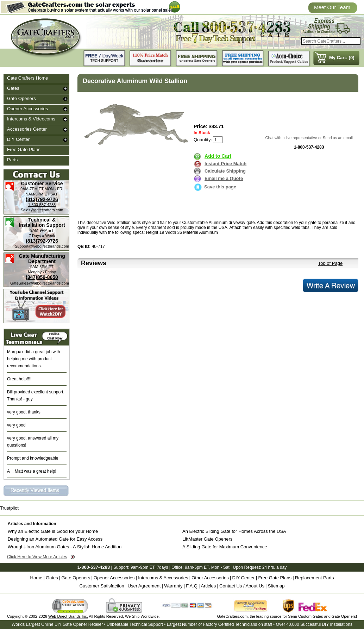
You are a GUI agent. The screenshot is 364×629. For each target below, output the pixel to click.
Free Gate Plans (24, 150)
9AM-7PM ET (32, 189)
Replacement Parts (315, 578)
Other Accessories (210, 578)
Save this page (215, 187)
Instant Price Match (225, 164)
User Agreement (144, 586)
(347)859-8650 (42, 277)
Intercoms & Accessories (163, 578)
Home (36, 578)
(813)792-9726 (42, 199)
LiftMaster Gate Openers (207, 539)
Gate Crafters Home (27, 78)
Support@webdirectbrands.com (42, 246)
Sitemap (276, 586)
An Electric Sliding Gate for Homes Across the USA (234, 531)
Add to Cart (218, 156)
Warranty (173, 586)
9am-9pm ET (143, 567)
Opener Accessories (27, 109)
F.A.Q (192, 586)
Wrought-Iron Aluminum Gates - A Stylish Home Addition (65, 547)
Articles (209, 586)
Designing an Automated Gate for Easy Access (55, 539)
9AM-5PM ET (38, 194)
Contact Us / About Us (242, 586)
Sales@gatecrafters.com (42, 210)
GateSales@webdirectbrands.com (40, 283)
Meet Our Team (332, 7)
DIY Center (18, 139)
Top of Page (330, 263)
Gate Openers (21, 98)
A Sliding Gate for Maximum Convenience (225, 547)
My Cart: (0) (342, 58)
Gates (13, 88)
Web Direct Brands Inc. (68, 616)
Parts (12, 160)
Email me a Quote (224, 178)
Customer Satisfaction (102, 586)
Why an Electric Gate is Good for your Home (53, 531)
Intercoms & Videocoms (31, 119)
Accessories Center (27, 129)
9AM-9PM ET (42, 230)
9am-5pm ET (197, 567)
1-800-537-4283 (42, 205)
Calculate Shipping (225, 171)
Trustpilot (9, 508)
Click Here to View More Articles (37, 557)
